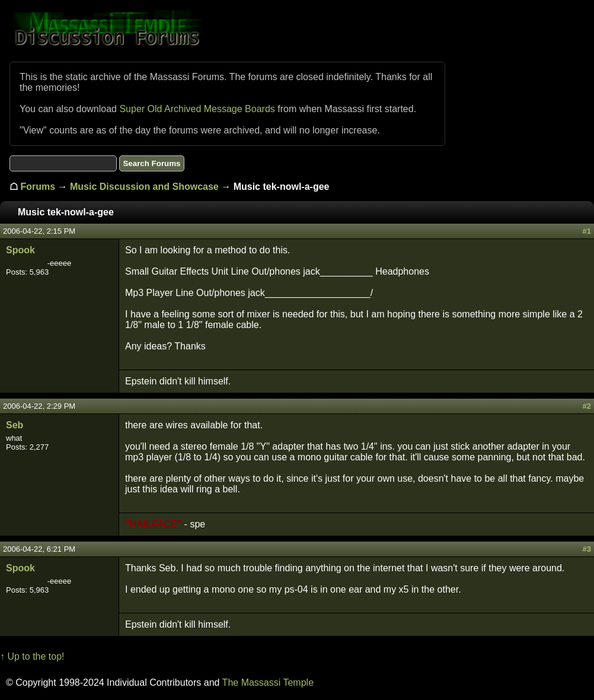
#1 (587, 231)
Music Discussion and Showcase (144, 187)
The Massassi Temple (268, 682)
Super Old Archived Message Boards (197, 109)
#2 (587, 406)
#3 (587, 549)
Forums (38, 187)
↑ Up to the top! (32, 656)
